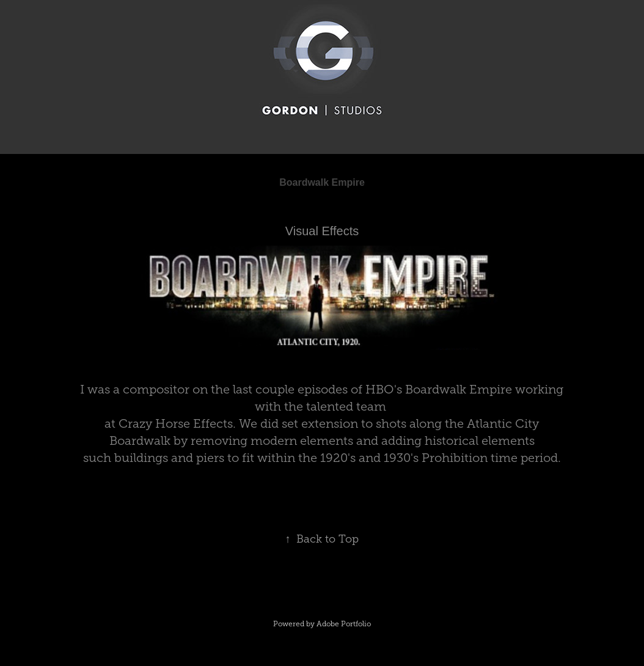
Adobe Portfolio (344, 624)
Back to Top (322, 539)
